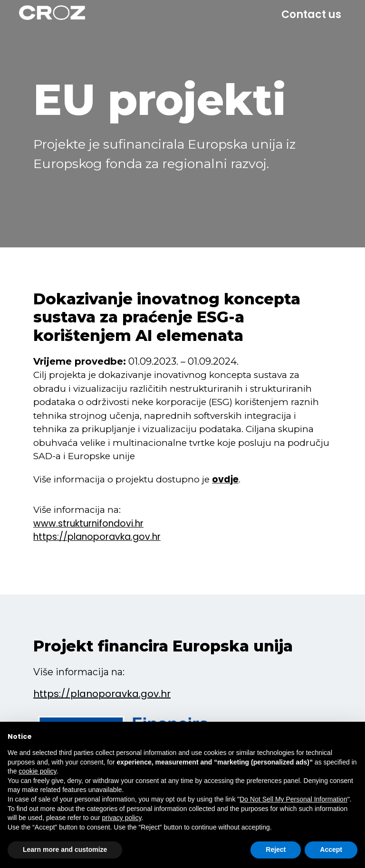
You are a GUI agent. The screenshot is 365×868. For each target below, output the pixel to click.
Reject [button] (276, 849)
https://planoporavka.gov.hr (102, 694)
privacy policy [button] (121, 818)
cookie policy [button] (37, 771)
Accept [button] (331, 849)
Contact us (311, 14)
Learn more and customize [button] (65, 849)
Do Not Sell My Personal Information (293, 799)
